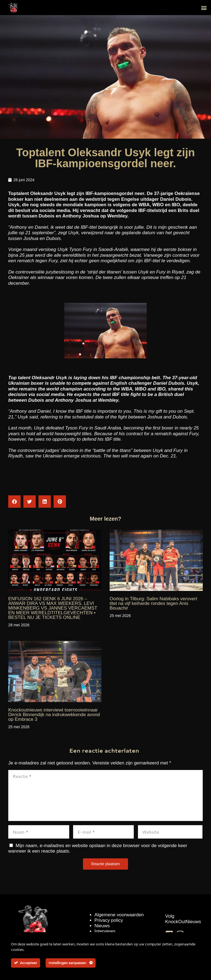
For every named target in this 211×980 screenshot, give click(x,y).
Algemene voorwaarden (119, 915)
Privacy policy (109, 920)
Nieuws (102, 926)
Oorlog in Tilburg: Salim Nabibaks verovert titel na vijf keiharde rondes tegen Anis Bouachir (153, 603)
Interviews (105, 931)
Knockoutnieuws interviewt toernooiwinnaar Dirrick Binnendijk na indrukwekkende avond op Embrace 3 (54, 715)
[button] (204, 8)
